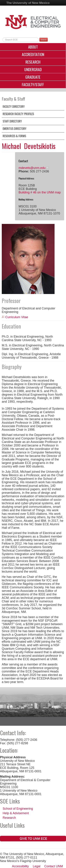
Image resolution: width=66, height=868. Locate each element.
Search (44, 40)
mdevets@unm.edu (32, 168)
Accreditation (33, 54)
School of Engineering (18, 809)
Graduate (33, 77)
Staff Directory (12, 121)
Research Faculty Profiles (18, 114)
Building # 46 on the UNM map (40, 192)
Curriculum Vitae (17, 317)
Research (33, 62)
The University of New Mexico (28, 3)
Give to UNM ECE (33, 839)
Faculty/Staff (33, 84)
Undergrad (33, 69)
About (33, 47)
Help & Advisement (16, 813)
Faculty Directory (14, 107)
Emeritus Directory (15, 129)
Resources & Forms (14, 136)
